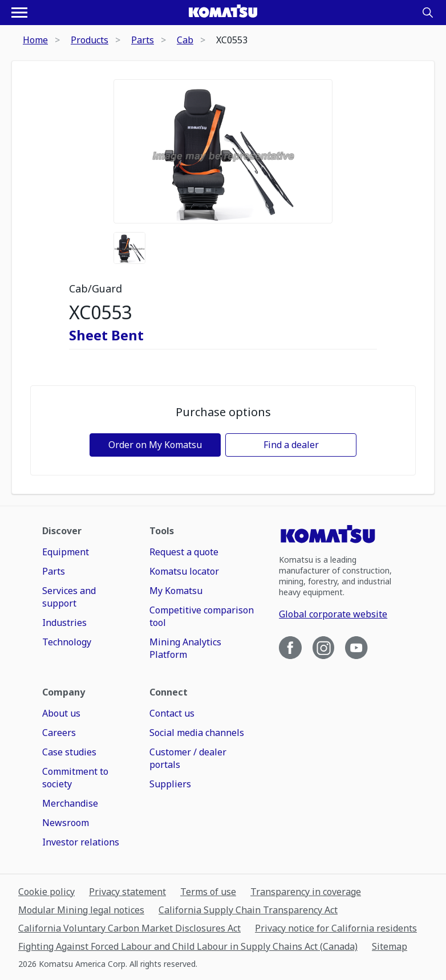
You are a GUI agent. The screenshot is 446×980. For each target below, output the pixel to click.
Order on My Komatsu (155, 445)
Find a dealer (291, 445)
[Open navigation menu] (19, 13)
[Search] (428, 13)
